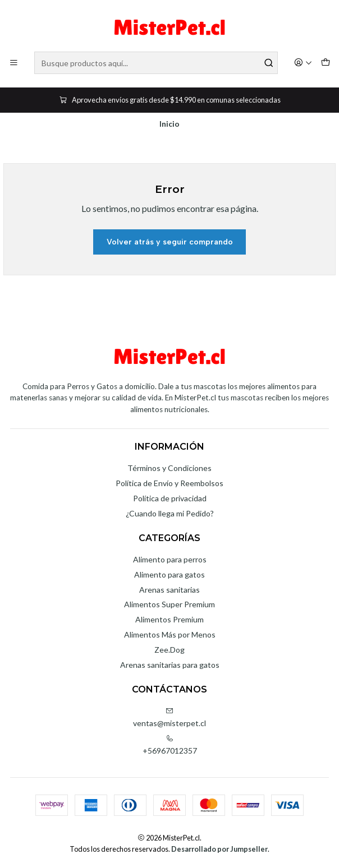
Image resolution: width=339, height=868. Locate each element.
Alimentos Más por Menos (170, 634)
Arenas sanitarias (169, 590)
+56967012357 (170, 745)
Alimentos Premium (169, 619)
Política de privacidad (170, 498)
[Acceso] (303, 63)
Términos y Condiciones (169, 468)
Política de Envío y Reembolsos (169, 483)
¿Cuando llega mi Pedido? (170, 513)
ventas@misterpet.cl (169, 717)
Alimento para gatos (169, 574)
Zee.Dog (169, 650)
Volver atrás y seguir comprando (170, 242)
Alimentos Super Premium (169, 604)
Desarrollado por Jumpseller (219, 849)
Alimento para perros (170, 559)
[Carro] (326, 63)
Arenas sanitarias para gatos (170, 665)
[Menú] (14, 63)
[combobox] (156, 63)
